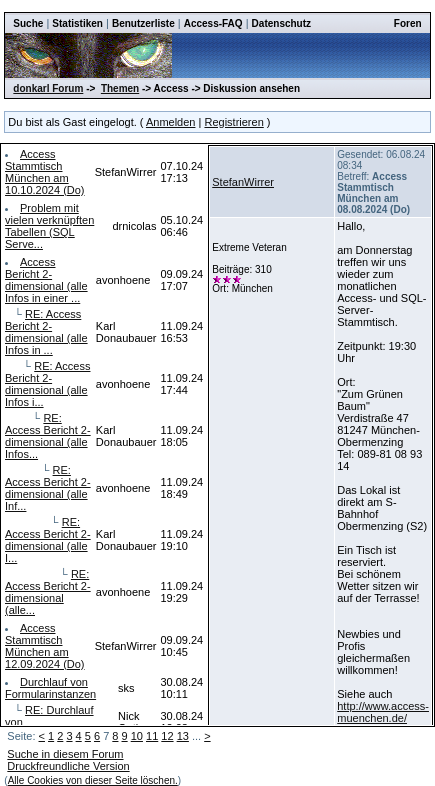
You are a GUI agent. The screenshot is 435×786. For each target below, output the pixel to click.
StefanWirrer (243, 182)
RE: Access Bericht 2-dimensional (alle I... (48, 540)
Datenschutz (281, 23)
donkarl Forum (48, 88)
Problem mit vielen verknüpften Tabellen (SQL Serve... (49, 226)
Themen (120, 88)
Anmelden (171, 122)
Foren (408, 23)
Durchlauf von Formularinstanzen (50, 688)
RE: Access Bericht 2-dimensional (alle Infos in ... (46, 332)
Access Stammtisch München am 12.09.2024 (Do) (45, 646)
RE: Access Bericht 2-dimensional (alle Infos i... (47, 384)
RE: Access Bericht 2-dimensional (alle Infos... (48, 436)
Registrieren (233, 122)
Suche (28, 23)
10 (137, 736)
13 (183, 736)
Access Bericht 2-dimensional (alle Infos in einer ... (46, 280)
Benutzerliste (143, 23)
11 (152, 736)
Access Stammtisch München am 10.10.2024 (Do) (45, 172)
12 (167, 736)
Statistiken (77, 23)
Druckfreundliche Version (68, 766)
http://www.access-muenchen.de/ (383, 712)
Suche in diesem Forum (65, 754)
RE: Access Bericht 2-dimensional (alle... (48, 592)
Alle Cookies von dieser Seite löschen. (93, 780)
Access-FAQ (213, 23)
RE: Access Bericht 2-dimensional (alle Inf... (48, 488)
